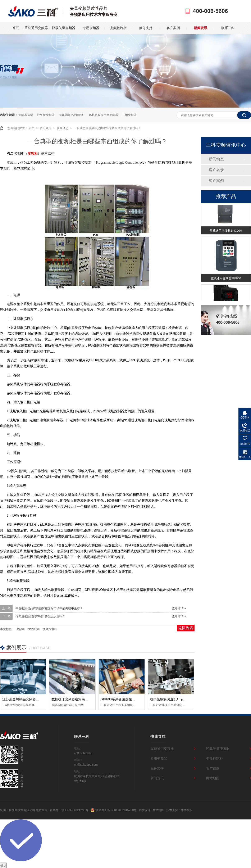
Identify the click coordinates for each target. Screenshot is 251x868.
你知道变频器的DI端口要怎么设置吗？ (40, 616)
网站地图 (213, 778)
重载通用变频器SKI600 (226, 279)
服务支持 (146, 28)
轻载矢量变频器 (64, 28)
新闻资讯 (201, 28)
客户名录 (216, 170)
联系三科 (228, 28)
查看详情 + (179, 608)
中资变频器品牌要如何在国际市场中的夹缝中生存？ (49, 608)
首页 (15, 28)
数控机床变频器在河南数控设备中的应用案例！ (87, 699)
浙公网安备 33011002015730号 (116, 810)
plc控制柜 (34, 629)
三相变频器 (129, 115)
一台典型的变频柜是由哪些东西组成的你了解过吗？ (108, 128)
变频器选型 (26, 115)
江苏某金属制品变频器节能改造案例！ (31, 699)
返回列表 (186, 628)
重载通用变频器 (36, 28)
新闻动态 (63, 128)
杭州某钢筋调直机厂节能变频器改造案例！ (182, 699)
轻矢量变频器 (46, 115)
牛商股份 (187, 810)
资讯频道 (46, 128)
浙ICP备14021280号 (75, 810)
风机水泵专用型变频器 (104, 115)
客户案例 (173, 28)
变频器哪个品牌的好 (72, 115)
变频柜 (21, 629)
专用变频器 (91, 28)
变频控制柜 (118, 28)
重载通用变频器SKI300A (226, 231)
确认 (3, 865)
